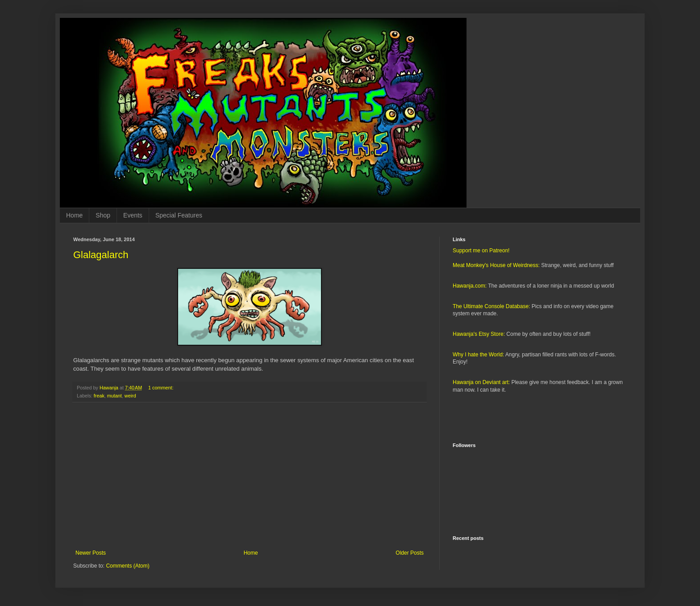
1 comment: (161, 388)
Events (133, 215)
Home (74, 215)
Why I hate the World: (478, 355)
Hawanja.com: (470, 286)
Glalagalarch (101, 255)
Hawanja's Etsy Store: (479, 334)
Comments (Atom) (127, 566)
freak (99, 396)
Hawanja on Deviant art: (481, 382)
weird (130, 396)
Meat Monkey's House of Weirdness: (496, 265)
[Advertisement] (250, 476)
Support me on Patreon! (481, 251)
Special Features (179, 215)
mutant (115, 396)
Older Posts (410, 553)
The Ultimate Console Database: (491, 306)
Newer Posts (91, 553)
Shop (103, 215)
